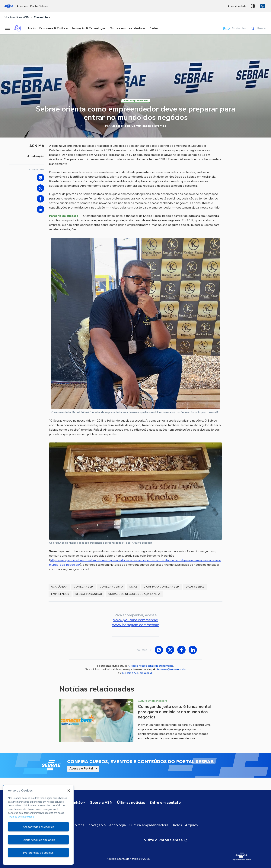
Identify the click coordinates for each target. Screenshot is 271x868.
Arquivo (191, 825)
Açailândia (59, 587)
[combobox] (42, 17)
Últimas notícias (131, 802)
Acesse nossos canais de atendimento (151, 666)
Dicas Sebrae (195, 587)
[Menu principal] (8, 28)
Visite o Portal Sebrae (166, 840)
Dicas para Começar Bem (161, 587)
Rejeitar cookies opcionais (38, 840)
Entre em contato (165, 802)
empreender (60, 594)
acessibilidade (237, 6)
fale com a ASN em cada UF (137, 673)
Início (32, 28)
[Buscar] (258, 28)
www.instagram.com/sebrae (136, 625)
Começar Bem (84, 587)
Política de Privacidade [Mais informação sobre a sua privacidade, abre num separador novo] (22, 817)
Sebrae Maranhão (89, 594)
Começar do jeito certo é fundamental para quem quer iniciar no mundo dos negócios (174, 712)
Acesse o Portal (81, 769)
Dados (177, 825)
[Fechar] (69, 791)
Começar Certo (111, 587)
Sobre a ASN (101, 802)
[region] (38, 825)
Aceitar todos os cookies (38, 827)
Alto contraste (253, 6)
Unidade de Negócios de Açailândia (134, 594)
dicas (133, 587)
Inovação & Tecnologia (107, 825)
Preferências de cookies (38, 852)
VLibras (262, 6)
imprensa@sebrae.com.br (172, 669)
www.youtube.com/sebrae (136, 620)
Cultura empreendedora (148, 825)
